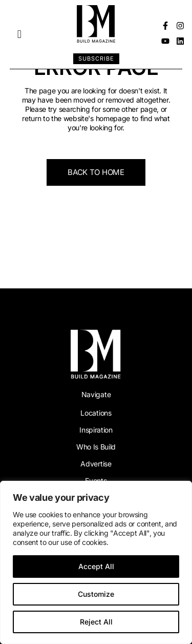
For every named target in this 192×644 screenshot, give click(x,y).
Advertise (96, 464)
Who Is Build (96, 447)
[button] (19, 35)
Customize (96, 594)
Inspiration (96, 430)
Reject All (96, 622)
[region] (96, 562)
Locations (96, 413)
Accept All (96, 566)
